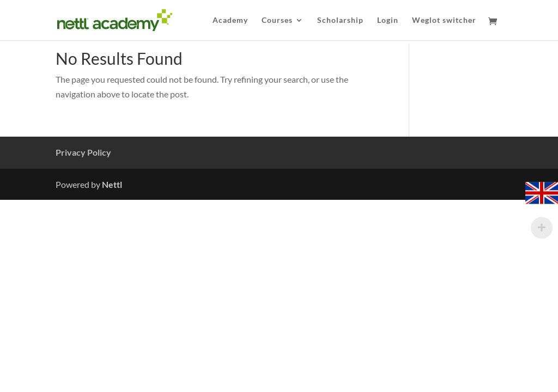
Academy (230, 20)
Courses (277, 20)
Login (388, 20)
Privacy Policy (83, 152)
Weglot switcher (444, 20)
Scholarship (340, 20)
